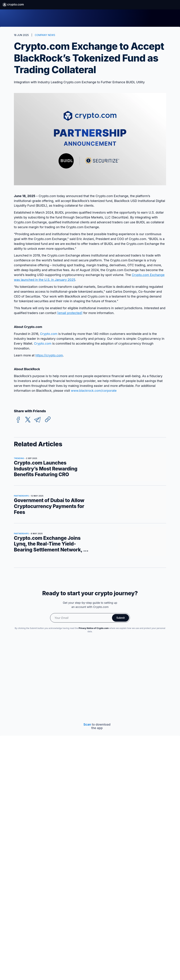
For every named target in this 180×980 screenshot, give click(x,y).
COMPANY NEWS (45, 35)
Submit (121, 618)
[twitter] (28, 420)
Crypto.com (49, 334)
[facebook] (18, 420)
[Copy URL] (48, 419)
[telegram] (37, 420)
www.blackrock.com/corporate (94, 391)
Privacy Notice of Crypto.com (94, 628)
